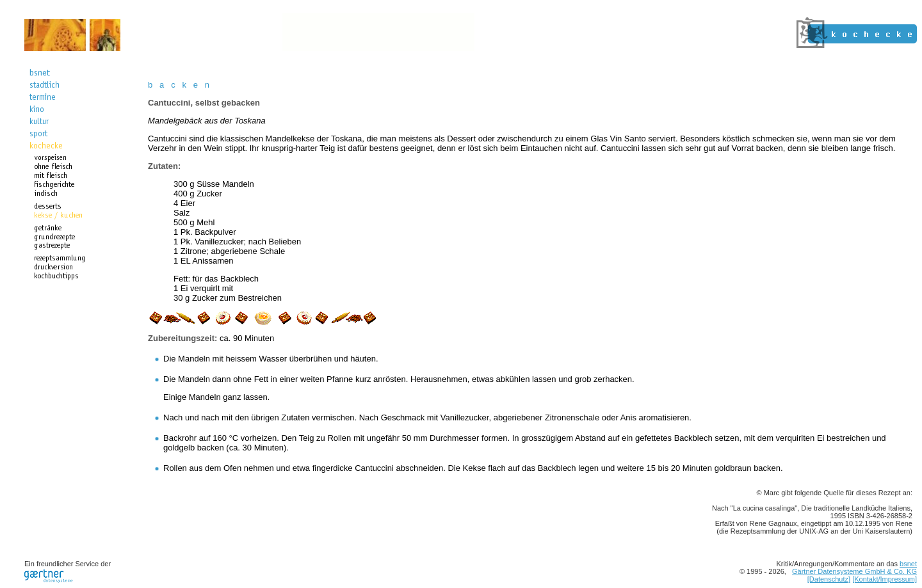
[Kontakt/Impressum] (885, 579)
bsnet (908, 564)
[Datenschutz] (829, 579)
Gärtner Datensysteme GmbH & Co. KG (854, 571)
